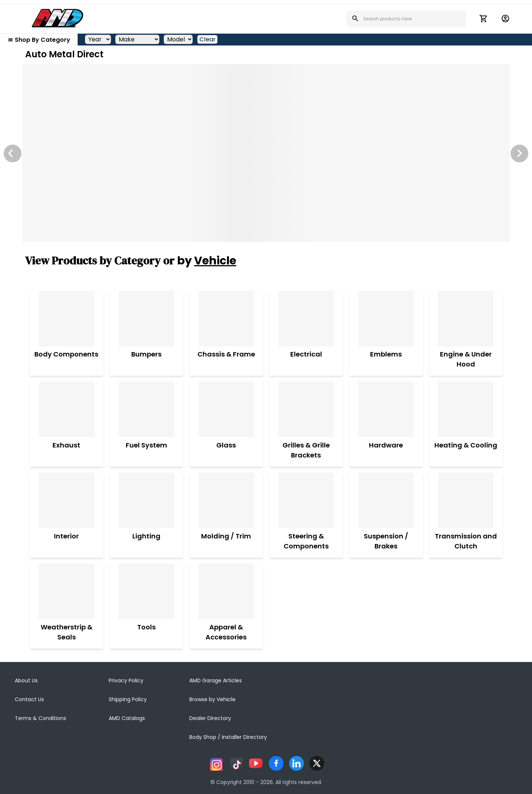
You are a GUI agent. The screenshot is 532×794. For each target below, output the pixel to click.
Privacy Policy (126, 680)
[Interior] (67, 500)
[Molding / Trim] (226, 500)
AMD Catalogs (127, 718)
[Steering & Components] (306, 500)
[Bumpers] (146, 318)
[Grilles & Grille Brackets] (306, 409)
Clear (207, 39)
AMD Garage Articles (216, 680)
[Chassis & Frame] (226, 318)
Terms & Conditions (40, 718)
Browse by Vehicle (212, 699)
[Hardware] (386, 409)
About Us (26, 680)
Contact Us (29, 699)
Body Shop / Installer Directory (228, 737)
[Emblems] (386, 318)
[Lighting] (146, 500)
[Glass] (226, 409)
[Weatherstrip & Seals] (67, 591)
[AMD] (58, 18)
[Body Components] (66, 318)
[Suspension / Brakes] (386, 500)
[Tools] (146, 591)
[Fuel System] (146, 409)
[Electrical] (306, 318)
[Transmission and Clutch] (466, 500)
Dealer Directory (210, 718)
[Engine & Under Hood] (466, 318)
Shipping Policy (128, 699)
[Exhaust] (67, 409)
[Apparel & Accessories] (226, 591)
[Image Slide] (266, 153)
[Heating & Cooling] (466, 409)
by (207, 261)
